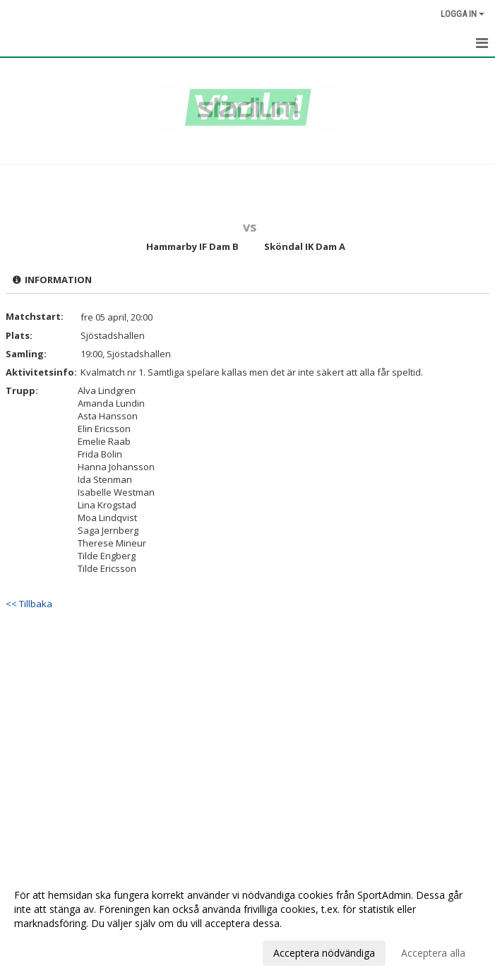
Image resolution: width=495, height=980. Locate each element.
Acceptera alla (433, 953)
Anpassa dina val (52, 951)
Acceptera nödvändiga (324, 953)
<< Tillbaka (29, 604)
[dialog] (247, 924)
